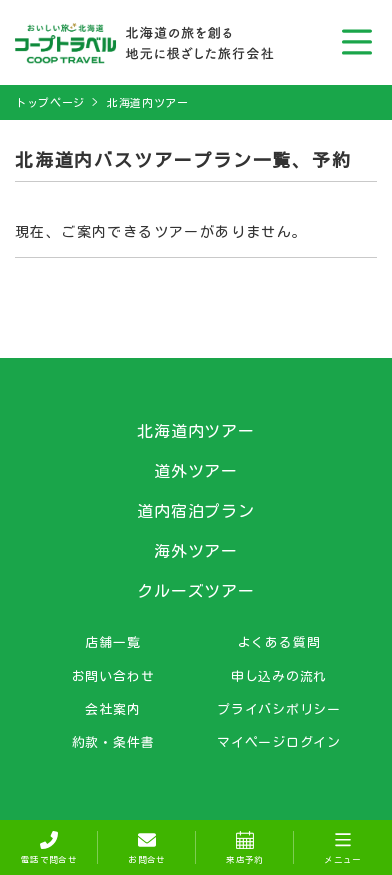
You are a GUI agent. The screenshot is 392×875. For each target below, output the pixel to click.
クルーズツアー (196, 591)
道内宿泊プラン (196, 511)
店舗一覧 (112, 642)
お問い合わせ (113, 676)
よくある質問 (279, 642)
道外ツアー (196, 471)
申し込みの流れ (279, 676)
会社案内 (112, 709)
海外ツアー (196, 551)
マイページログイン (279, 742)
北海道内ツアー (148, 102)
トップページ (50, 102)
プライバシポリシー (279, 709)
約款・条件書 (113, 742)
